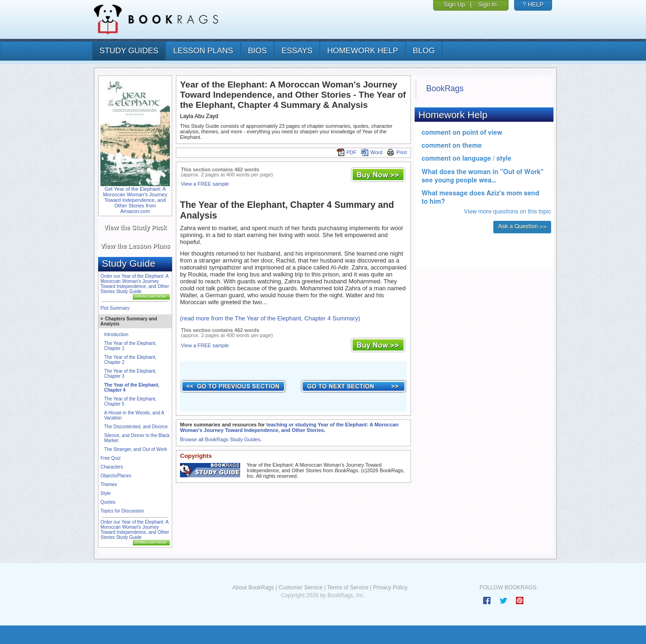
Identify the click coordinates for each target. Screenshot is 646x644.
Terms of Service (348, 588)
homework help (363, 51)
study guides (129, 51)
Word (372, 152)
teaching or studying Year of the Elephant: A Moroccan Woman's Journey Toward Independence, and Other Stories (289, 427)
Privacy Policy (390, 588)
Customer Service (301, 588)
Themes (109, 485)
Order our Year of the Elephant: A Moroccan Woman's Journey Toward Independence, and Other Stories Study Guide (135, 284)
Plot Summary (115, 308)
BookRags (445, 88)
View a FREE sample (205, 184)
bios (258, 51)
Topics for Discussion (122, 511)
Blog (424, 51)
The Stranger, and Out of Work (136, 449)
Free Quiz (111, 458)
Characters (112, 467)
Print (397, 152)
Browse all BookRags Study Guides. (221, 439)
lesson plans (203, 51)
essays (297, 51)
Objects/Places (116, 476)
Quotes (108, 502)
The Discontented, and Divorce (136, 427)
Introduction (116, 335)
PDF (347, 152)
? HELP (533, 4)
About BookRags (253, 588)
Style (106, 493)
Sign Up (454, 4)
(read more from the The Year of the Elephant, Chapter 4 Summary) (270, 318)
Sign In (487, 4)
